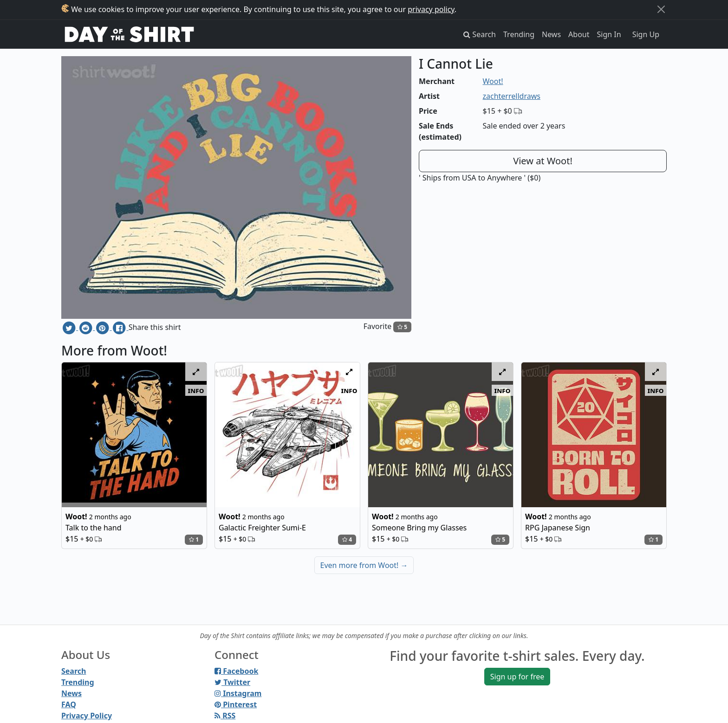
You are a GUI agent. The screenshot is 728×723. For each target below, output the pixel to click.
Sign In (609, 34)
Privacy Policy (87, 716)
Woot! (493, 81)
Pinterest (236, 704)
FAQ (69, 704)
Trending (519, 34)
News (551, 34)
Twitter (232, 682)
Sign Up (646, 34)
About (579, 34)
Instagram (238, 693)
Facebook (236, 671)
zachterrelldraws (512, 96)
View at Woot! (543, 161)
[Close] (661, 9)
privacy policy (431, 9)
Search (74, 671)
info (196, 390)
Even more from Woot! (364, 565)
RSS (225, 716)
